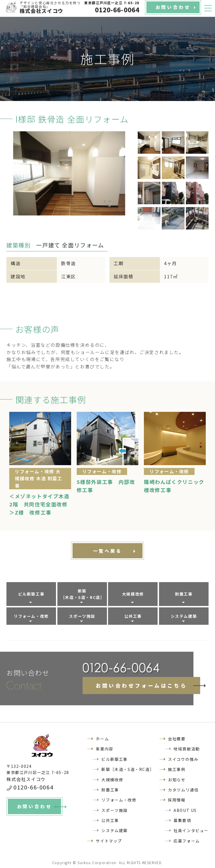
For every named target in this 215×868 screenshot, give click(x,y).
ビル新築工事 (31, 594)
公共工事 (133, 616)
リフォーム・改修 (31, 616)
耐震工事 (184, 594)
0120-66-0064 (33, 787)
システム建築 (184, 616)
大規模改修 (133, 594)
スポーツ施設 (82, 616)
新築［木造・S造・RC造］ (83, 594)
